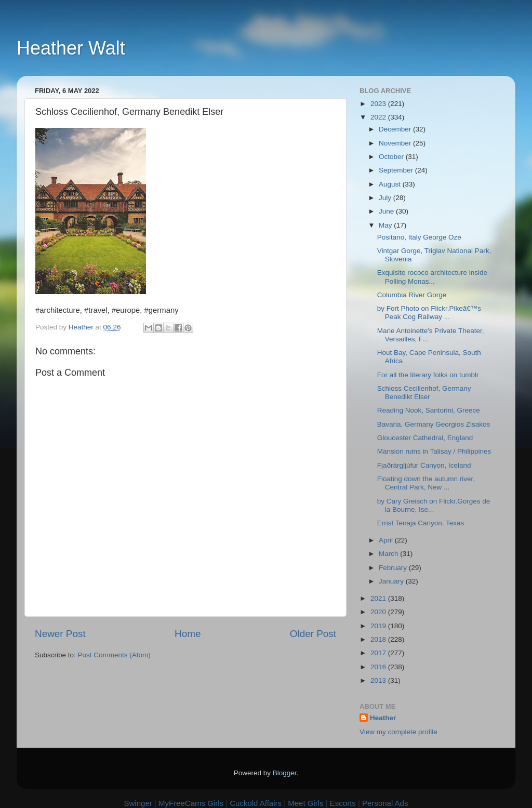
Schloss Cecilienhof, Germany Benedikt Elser (424, 393)
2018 (379, 639)
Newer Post (60, 634)
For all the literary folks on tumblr (428, 375)
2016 (379, 667)
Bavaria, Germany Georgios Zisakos (434, 424)
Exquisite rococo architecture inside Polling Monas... (432, 277)
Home (188, 634)
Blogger (285, 773)
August (391, 184)
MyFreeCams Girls (191, 803)
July (386, 198)
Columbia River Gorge (412, 295)
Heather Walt (71, 48)
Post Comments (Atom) (114, 655)
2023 (379, 104)
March (389, 554)
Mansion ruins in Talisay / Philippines (434, 451)
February (394, 568)
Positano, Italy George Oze (419, 237)
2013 (379, 680)
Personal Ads (385, 803)
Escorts (343, 803)
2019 (379, 626)
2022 (379, 117)
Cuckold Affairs (256, 803)
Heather (383, 718)
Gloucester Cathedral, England (425, 438)
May (386, 225)
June (387, 211)
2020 (379, 612)
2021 (379, 598)
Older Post (313, 634)
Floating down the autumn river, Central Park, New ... (426, 483)
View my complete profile (398, 732)
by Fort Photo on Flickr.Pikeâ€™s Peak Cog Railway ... (429, 313)
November (396, 143)
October (392, 157)
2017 (379, 653)
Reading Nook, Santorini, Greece (429, 410)
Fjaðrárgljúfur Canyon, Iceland (424, 465)
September (397, 170)
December (396, 129)
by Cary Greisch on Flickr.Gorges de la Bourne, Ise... (434, 505)
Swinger (138, 803)
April (387, 540)
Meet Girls (305, 803)
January (392, 581)
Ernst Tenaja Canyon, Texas (421, 523)
